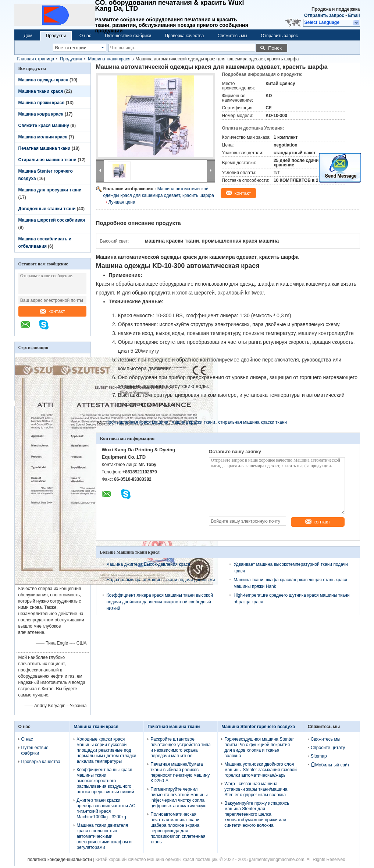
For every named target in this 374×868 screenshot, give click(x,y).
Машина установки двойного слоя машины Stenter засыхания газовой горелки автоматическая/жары (261, 770)
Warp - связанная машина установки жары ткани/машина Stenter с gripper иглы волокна (256, 789)
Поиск (275, 48)
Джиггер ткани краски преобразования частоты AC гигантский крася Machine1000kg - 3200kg (106, 809)
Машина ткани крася (109, 59)
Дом (28, 36)
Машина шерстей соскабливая (52, 220)
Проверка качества (184, 36)
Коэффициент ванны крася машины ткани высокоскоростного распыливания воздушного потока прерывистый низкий (105, 781)
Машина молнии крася (43, 137)
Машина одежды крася (43, 80)
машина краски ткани (193, 422)
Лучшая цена (122, 202)
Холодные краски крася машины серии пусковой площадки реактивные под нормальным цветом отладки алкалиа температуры (106, 750)
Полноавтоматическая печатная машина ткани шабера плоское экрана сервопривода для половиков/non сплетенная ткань (178, 828)
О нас (85, 36)
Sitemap (319, 756)
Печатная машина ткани (44, 148)
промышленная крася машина (137, 422)
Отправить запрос (325, 15)
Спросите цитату (328, 748)
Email (354, 15)
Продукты (56, 36)
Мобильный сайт (330, 765)
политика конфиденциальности (60, 860)
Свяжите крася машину (44, 126)
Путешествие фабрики (128, 36)
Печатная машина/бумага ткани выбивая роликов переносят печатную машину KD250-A (180, 772)
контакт (52, 311)
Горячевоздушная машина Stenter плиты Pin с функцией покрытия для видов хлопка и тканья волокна (259, 747)
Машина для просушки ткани (50, 190)
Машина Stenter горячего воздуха (258, 727)
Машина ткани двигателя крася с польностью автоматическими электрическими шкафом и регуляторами (104, 836)
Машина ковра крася (41, 114)
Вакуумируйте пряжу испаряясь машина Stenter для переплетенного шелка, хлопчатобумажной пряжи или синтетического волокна (257, 814)
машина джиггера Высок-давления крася (149, 564)
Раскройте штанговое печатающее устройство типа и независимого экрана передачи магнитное (180, 747)
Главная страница (36, 59)
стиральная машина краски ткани (252, 422)
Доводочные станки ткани (47, 209)
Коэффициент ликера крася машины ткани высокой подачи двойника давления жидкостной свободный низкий (160, 602)
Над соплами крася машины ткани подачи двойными (161, 580)
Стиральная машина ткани (47, 160)
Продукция (71, 59)
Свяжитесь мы (233, 36)
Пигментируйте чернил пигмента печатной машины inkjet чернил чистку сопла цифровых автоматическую (179, 798)
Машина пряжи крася (42, 103)
